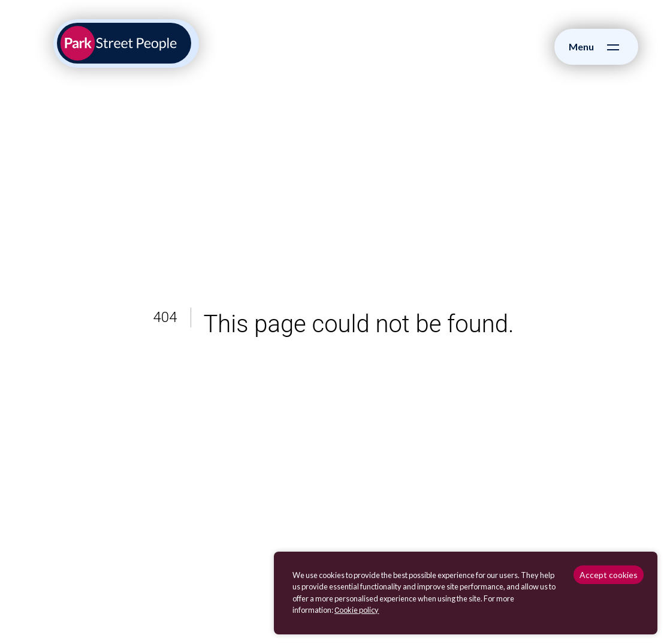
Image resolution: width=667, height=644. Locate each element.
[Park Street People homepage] (124, 43)
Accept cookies (609, 575)
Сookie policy (357, 610)
